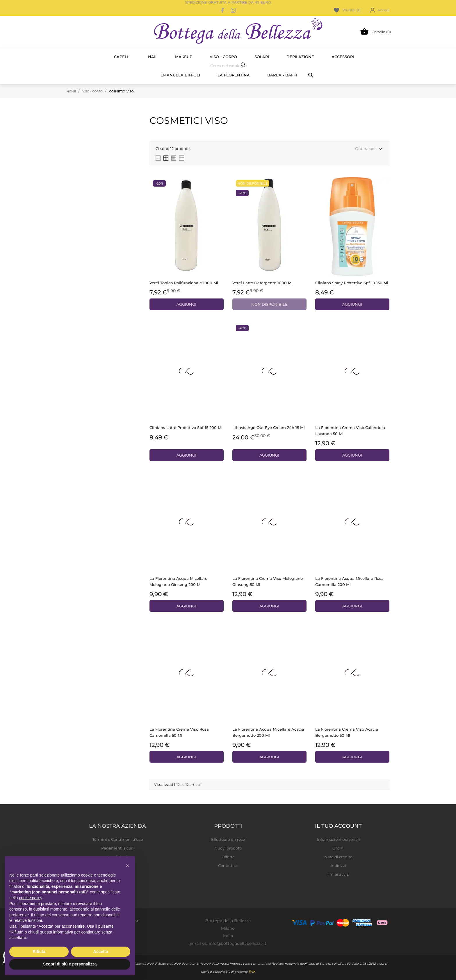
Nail (153, 57)
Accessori (343, 57)
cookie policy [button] (30, 898)
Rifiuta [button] (39, 952)
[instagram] (233, 10)
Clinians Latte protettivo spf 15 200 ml (186, 428)
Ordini (339, 848)
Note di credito (338, 857)
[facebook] (223, 10)
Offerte (228, 857)
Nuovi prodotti (228, 848)
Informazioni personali (339, 839)
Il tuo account (338, 826)
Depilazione (300, 57)
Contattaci (228, 865)
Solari (262, 57)
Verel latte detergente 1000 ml (262, 283)
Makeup (184, 57)
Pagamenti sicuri (117, 848)
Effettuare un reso (228, 839)
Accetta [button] (101, 952)
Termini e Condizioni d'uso (118, 839)
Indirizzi (338, 865)
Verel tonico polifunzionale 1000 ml (184, 283)
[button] (127, 865)
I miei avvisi (339, 874)
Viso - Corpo (223, 57)
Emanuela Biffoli (180, 75)
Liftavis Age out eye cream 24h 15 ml (269, 428)
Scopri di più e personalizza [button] (70, 964)
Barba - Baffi (282, 75)
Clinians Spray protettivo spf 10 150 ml (352, 283)
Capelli (122, 57)
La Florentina (234, 75)
